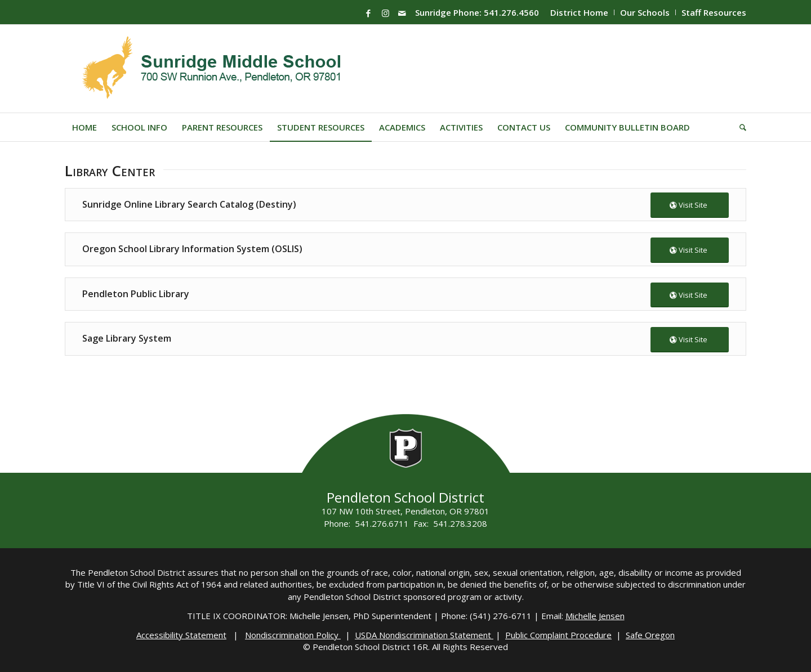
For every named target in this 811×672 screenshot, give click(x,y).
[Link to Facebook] (368, 13)
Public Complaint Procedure (558, 635)
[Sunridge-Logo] (213, 69)
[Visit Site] (690, 205)
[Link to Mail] (402, 13)
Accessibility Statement (181, 635)
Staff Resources (714, 12)
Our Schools (645, 12)
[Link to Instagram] (385, 13)
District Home (579, 12)
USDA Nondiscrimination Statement (424, 635)
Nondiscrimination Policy (293, 635)
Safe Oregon (650, 635)
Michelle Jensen (595, 616)
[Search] (739, 127)
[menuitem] (580, 12)
